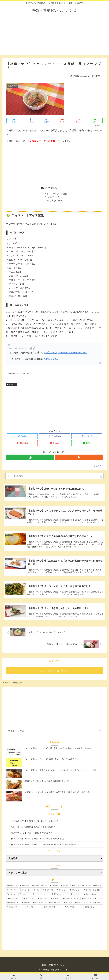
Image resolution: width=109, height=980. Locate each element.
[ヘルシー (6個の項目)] (25, 895)
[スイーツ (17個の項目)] (65, 886)
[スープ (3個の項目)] (98, 899)
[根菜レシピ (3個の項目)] (43, 899)
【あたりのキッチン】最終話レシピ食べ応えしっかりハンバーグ (35, 822)
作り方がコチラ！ (56, 201)
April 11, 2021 (51, 359)
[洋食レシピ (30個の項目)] (25, 886)
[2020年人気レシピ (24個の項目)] (40, 886)
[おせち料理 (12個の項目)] (49, 890)
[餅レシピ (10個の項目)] (62, 890)
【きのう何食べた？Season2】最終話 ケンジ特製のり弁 (32, 827)
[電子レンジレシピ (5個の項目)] (60, 895)
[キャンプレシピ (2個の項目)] (40, 903)
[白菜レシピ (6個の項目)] (75, 890)
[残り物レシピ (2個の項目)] (55, 903)
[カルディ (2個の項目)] (68, 903)
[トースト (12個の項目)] (87, 886)
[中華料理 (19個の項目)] (54, 886)
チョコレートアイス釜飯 (56, 194)
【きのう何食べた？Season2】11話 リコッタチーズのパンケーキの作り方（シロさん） (45, 845)
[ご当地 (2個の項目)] (98, 903)
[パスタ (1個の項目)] (34, 907)
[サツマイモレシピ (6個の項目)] (41, 895)
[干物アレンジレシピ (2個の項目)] (84, 903)
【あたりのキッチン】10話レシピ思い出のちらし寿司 (31, 833)
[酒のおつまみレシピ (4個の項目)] (93, 895)
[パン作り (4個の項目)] (76, 895)
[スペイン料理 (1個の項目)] (53, 907)
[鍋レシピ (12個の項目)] (97, 886)
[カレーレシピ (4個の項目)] (29, 899)
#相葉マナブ (51, 353)
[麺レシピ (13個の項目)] (76, 886)
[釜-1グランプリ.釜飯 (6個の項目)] (93, 890)
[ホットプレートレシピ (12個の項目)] (31, 890)
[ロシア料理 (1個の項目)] (73, 907)
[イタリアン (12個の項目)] (13, 890)
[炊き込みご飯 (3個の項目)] (13, 903)
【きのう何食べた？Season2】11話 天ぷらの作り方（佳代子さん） (37, 839)
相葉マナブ (13, 385)
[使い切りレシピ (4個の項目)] (14, 899)
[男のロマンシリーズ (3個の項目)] (71, 899)
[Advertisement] (54, 37)
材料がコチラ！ (55, 197)
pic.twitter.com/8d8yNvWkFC (73, 353)
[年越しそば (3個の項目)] (87, 899)
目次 (48, 188)
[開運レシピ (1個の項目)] (93, 907)
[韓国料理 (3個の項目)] (55, 899)
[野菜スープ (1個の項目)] (16, 907)
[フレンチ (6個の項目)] (12, 895)
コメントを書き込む (55, 671)
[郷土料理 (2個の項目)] (26, 903)
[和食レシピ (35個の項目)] (12, 886)
